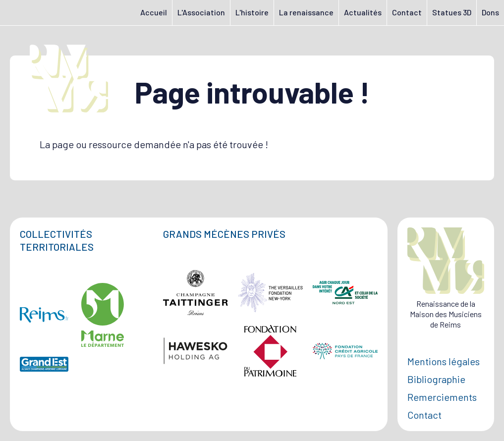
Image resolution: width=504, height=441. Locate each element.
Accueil (154, 12)
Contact (407, 12)
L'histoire (252, 12)
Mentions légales (444, 361)
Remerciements (442, 397)
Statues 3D (452, 12)
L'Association (201, 12)
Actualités (363, 12)
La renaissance (306, 12)
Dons (490, 12)
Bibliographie (436, 379)
